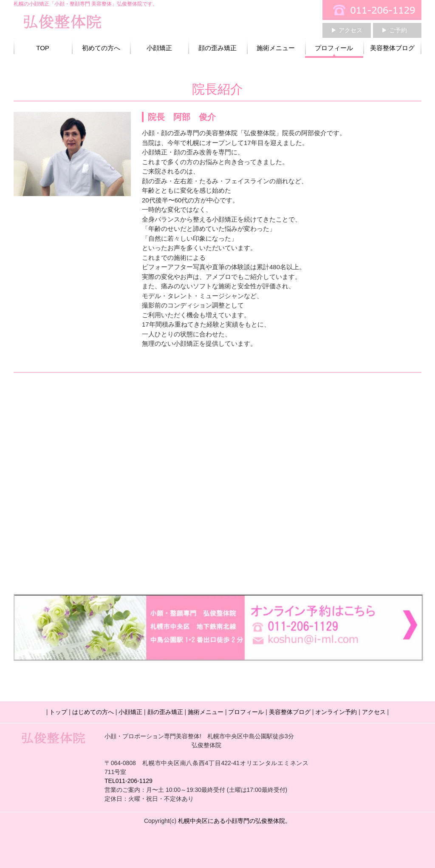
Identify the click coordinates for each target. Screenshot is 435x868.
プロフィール (334, 48)
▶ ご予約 (394, 30)
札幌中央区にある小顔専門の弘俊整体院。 (234, 821)
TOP (43, 48)
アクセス (374, 712)
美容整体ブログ (392, 48)
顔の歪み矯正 (217, 48)
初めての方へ (101, 48)
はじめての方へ (93, 712)
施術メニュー (276, 48)
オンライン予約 (336, 712)
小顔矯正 (159, 48)
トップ (58, 712)
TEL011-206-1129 (129, 781)
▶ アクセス (347, 30)
